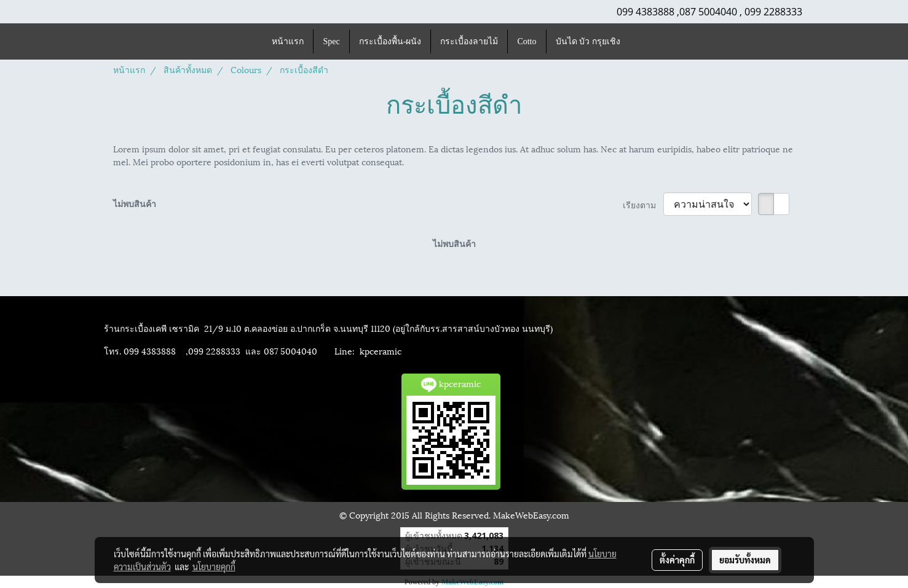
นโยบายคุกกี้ (214, 566)
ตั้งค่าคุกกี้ (677, 560)
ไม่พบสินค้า (135, 203)
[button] (641, 42)
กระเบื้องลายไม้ (469, 41)
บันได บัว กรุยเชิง (588, 41)
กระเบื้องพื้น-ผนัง (390, 41)
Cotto (527, 41)
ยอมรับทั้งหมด (745, 560)
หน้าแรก (288, 41)
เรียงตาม (643, 204)
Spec (331, 41)
